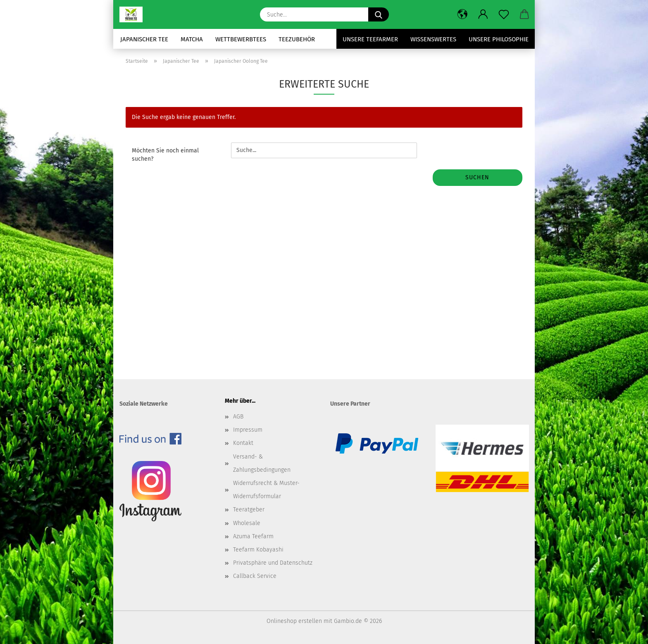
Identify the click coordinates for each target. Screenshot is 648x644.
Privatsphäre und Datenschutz (273, 563)
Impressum (248, 430)
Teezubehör (297, 39)
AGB (238, 417)
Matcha (192, 39)
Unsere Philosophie (499, 39)
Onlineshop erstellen (294, 621)
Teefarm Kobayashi (258, 550)
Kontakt (243, 443)
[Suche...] (379, 14)
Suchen (477, 177)
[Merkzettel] (504, 14)
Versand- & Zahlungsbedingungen (262, 463)
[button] (462, 14)
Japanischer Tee (144, 39)
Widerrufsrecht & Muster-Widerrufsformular (266, 490)
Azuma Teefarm (253, 536)
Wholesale (247, 523)
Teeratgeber (249, 510)
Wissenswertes (433, 39)
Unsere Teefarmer (370, 39)
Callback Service (255, 576)
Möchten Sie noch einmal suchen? (165, 155)
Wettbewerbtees (241, 39)
